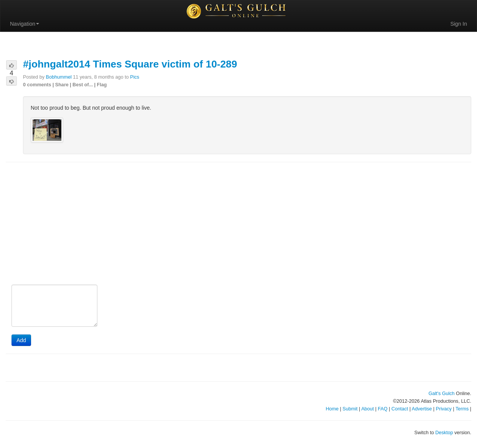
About (368, 409)
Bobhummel (59, 77)
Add (21, 340)
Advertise (422, 409)
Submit (350, 409)
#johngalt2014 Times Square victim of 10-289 (130, 64)
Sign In (459, 24)
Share (62, 85)
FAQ (382, 409)
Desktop (444, 433)
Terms (462, 409)
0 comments (37, 85)
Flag (102, 85)
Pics (135, 77)
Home (332, 409)
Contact (400, 409)
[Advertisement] (238, 224)
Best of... (83, 85)
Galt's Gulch (441, 394)
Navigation (25, 24)
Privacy (444, 409)
